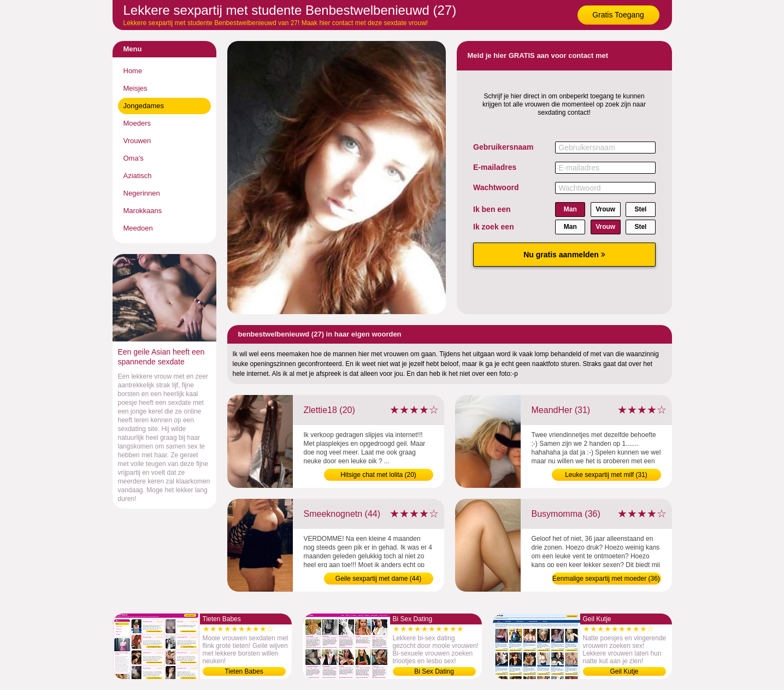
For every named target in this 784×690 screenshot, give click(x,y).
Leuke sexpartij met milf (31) (606, 475)
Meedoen (138, 228)
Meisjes (135, 88)
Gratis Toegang (618, 15)
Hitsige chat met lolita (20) (378, 475)
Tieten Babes (244, 671)
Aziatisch (138, 176)
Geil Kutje (624, 671)
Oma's (134, 158)
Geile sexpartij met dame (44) (378, 579)
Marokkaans (143, 211)
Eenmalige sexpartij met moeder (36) (606, 579)
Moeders (137, 123)
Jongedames (144, 106)
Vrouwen (137, 141)
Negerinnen (142, 193)
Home (133, 71)
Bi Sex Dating (434, 671)
